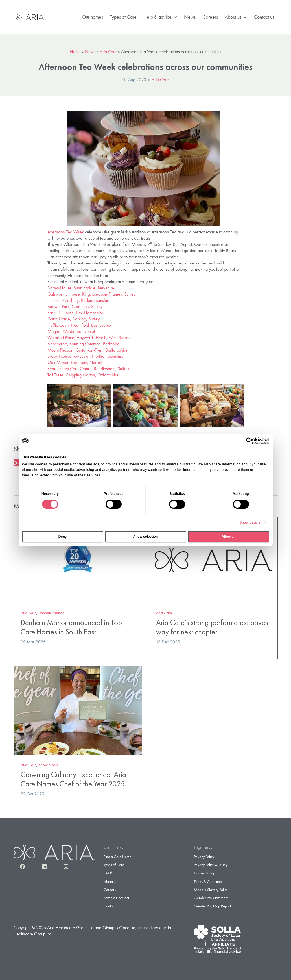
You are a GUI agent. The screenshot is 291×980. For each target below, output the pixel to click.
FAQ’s (109, 873)
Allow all (228, 537)
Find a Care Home (118, 857)
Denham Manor (51, 613)
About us (236, 17)
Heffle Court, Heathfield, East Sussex (79, 325)
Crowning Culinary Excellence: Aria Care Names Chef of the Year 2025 (73, 779)
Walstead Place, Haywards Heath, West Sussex (89, 338)
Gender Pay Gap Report (212, 906)
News (190, 17)
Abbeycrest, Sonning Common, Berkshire (83, 344)
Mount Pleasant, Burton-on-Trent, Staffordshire (87, 350)
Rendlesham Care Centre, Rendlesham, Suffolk (88, 369)
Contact (110, 906)
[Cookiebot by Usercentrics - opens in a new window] (245, 441)
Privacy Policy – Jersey (211, 865)
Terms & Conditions (209, 881)
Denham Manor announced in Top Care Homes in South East (71, 627)
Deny (63, 537)
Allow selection (145, 537)
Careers (210, 17)
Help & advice (160, 17)
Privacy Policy (204, 857)
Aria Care (108, 52)
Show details (250, 522)
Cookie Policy (204, 873)
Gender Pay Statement (211, 898)
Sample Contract (116, 898)
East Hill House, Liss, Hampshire (75, 313)
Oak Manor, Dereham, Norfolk (75, 362)
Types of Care (123, 17)
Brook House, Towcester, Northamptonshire (86, 356)
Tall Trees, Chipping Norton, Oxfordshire (83, 375)
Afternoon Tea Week (66, 232)
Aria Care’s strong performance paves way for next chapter (212, 627)
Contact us (264, 17)
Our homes (92, 17)
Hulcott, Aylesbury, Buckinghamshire (79, 300)
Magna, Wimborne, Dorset (71, 331)
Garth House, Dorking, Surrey (74, 319)
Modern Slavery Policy (211, 890)
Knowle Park (48, 765)
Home (75, 52)
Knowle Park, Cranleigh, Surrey (75, 306)
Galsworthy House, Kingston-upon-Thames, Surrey (91, 294)
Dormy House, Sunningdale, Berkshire (81, 288)
